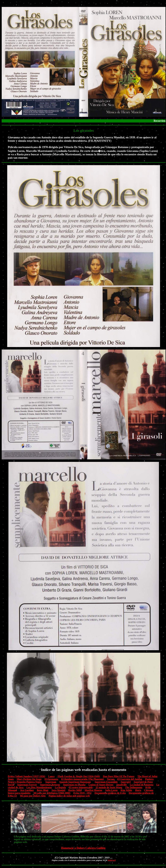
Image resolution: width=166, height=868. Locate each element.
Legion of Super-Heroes (101, 785)
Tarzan (111, 779)
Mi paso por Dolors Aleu (33, 796)
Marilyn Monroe (93, 790)
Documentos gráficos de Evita (110, 793)
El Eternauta (51, 779)
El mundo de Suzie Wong (109, 787)
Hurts (138, 790)
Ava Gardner (27, 790)
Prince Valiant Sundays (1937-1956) (26, 776)
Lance (51, 776)
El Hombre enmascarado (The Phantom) (83, 779)
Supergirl (126, 782)
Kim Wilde (126, 790)
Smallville (122, 785)
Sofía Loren (111, 790)
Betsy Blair (43, 790)
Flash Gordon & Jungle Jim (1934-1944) (79, 776)
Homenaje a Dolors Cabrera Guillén (83, 848)
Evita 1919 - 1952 (82, 793)
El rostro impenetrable (81, 787)
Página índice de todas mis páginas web (69, 796)
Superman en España (74, 785)
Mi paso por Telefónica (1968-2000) (52, 793)
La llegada (60, 787)
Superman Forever (27, 785)
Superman (51, 782)
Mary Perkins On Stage (29, 779)
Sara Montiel (58, 790)
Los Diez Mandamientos (39, 787)
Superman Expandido (106, 782)
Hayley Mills (75, 790)
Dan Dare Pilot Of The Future (119, 776)
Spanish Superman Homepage (75, 782)
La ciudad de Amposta (142, 785)
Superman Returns (50, 785)
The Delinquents (134, 787)
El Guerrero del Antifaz (130, 779)
